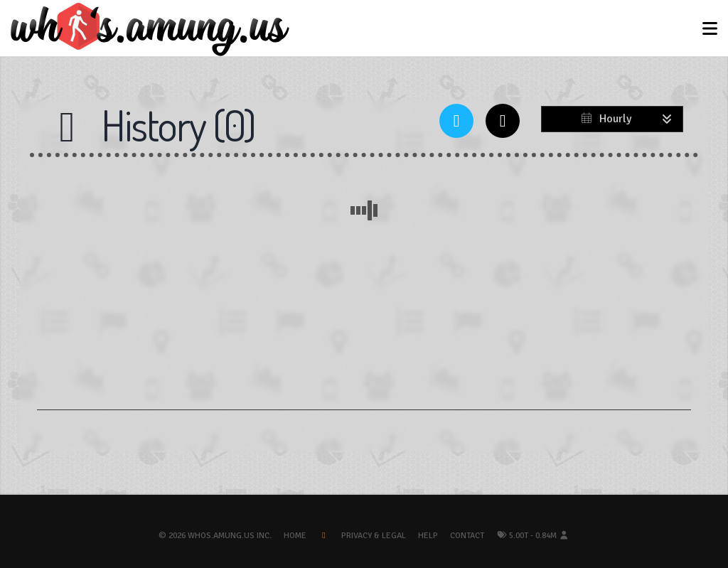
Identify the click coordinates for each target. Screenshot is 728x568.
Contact (467, 536)
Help (428, 536)
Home (295, 536)
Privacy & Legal (374, 536)
